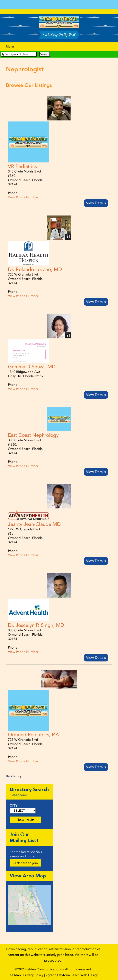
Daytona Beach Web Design (78, 975)
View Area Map (28, 876)
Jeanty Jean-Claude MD (34, 524)
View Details (96, 203)
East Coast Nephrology (33, 435)
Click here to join (25, 863)
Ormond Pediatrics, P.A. (34, 735)
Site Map (14, 975)
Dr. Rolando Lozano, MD (35, 269)
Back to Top (14, 776)
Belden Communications (44, 969)
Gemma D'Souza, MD (32, 367)
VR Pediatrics (22, 166)
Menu (10, 47)
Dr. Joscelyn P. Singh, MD (36, 625)
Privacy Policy (33, 975)
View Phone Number (23, 197)
